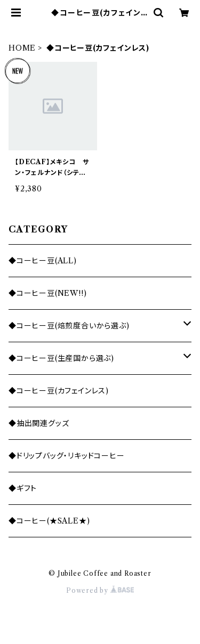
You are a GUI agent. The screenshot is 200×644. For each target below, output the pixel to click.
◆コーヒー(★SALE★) (49, 521)
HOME (22, 48)
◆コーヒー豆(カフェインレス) (59, 391)
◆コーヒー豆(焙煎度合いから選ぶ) (69, 326)
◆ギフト (23, 488)
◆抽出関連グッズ (39, 423)
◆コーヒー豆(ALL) (43, 261)
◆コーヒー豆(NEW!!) (47, 293)
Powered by (100, 590)
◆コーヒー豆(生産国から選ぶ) (61, 358)
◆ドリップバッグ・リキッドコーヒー (67, 456)
